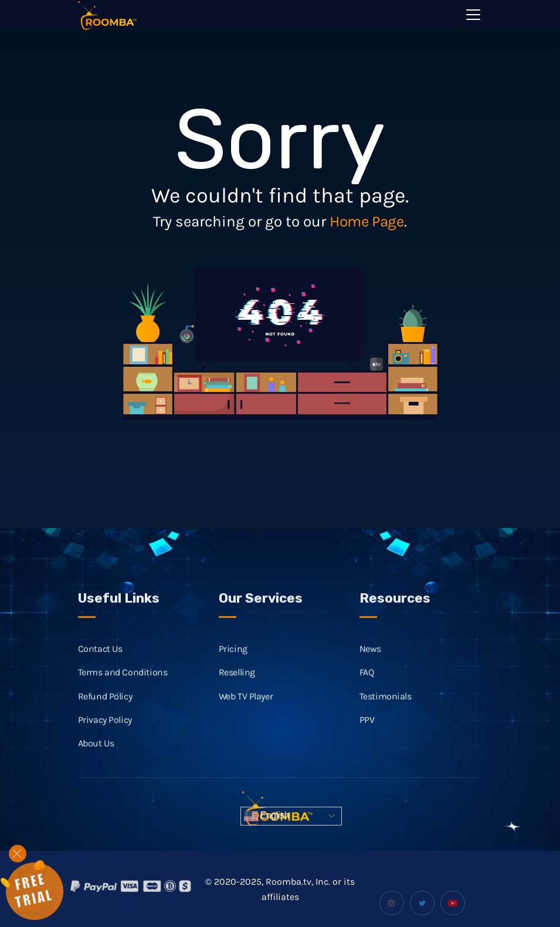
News (370, 661)
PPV (367, 732)
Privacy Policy (105, 732)
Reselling (237, 684)
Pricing (233, 661)
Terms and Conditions (123, 684)
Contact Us (100, 661)
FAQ (367, 684)
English (267, 816)
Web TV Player (246, 708)
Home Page (366, 221)
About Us (96, 755)
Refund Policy (105, 708)
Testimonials (386, 708)
